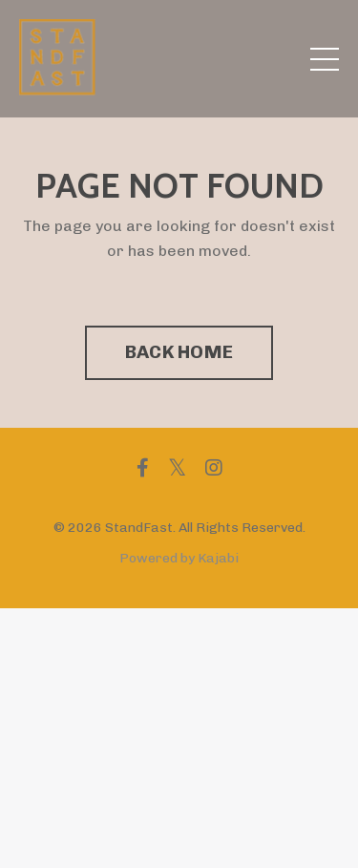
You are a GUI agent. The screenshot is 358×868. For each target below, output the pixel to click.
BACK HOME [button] (179, 352)
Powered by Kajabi (179, 558)
